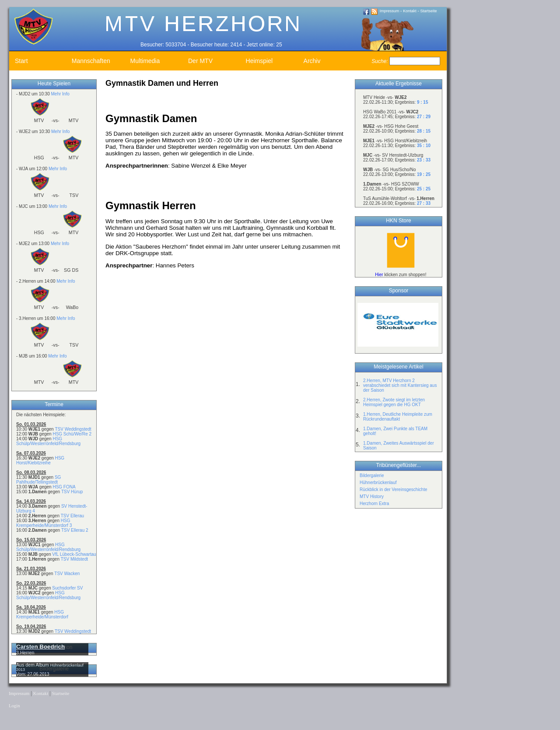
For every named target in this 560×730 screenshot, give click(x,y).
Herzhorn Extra (374, 504)
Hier (379, 275)
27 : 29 (424, 117)
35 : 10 (424, 146)
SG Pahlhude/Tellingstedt (38, 480)
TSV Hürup (72, 492)
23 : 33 (424, 160)
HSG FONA (64, 487)
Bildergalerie (372, 476)
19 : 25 (424, 174)
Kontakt (410, 11)
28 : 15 (424, 131)
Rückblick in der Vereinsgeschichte (394, 490)
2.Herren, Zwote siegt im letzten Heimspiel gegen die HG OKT (394, 402)
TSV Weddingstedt (73, 429)
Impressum (390, 11)
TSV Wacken (67, 574)
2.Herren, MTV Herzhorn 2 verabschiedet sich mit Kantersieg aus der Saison (400, 385)
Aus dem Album (33, 665)
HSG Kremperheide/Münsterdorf (42, 614)
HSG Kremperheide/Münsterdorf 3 (44, 523)
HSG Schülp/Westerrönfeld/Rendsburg (48, 441)
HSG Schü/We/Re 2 (72, 434)
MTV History (372, 497)
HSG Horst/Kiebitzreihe (40, 460)
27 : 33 (424, 203)
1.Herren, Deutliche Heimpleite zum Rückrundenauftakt (398, 417)
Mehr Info (60, 94)
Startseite (429, 11)
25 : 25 (424, 189)
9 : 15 (423, 102)
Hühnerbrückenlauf (378, 483)
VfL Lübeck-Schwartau (74, 554)
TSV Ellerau (72, 516)
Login (14, 706)
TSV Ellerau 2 (75, 530)
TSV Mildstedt (74, 559)
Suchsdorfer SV (67, 588)
